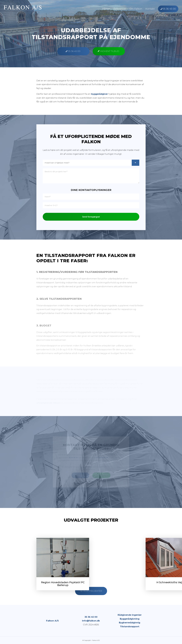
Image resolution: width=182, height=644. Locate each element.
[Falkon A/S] (23, 9)
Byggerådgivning (130, 619)
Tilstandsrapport (130, 626)
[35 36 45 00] (73, 51)
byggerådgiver (100, 94)
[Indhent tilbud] (109, 51)
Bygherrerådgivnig (130, 623)
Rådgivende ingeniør (130, 615)
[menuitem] (106, 9)
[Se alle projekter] (91, 591)
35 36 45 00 (91, 617)
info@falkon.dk (91, 621)
